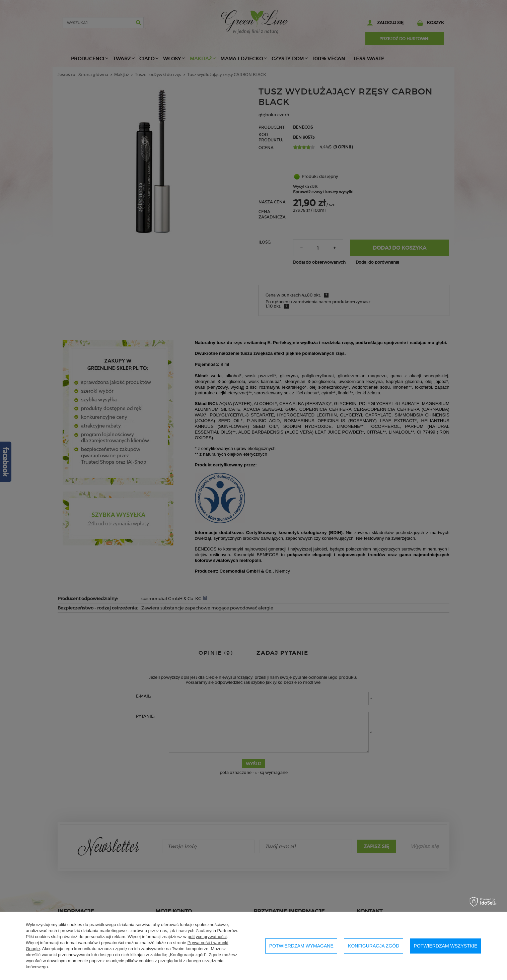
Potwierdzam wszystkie (446, 946)
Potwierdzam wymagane (301, 946)
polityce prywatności (207, 937)
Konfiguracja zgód (374, 946)
